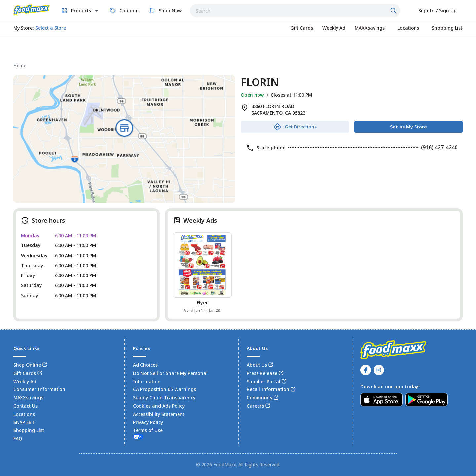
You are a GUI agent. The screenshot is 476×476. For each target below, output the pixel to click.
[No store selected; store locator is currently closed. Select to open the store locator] (51, 28)
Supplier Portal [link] (263, 381)
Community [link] (259, 398)
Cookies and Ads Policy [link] (159, 406)
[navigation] (238, 66)
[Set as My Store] (409, 127)
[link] (31, 10)
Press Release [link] (262, 373)
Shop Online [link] (27, 365)
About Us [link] (257, 365)
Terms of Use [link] (148, 430)
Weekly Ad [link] (25, 381)
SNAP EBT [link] (24, 422)
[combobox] (295, 11)
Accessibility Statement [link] (159, 414)
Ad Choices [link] (145, 365)
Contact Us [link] (25, 406)
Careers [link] (255, 406)
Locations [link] (24, 414)
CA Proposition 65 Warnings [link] (164, 389)
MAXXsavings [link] (28, 398)
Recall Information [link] (268, 389)
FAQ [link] (18, 439)
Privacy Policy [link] (148, 422)
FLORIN (260, 82)
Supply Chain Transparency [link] (164, 398)
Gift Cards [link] (25, 373)
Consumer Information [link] (39, 389)
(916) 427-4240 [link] (439, 147)
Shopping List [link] (29, 430)
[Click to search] (394, 11)
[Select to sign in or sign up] (437, 11)
